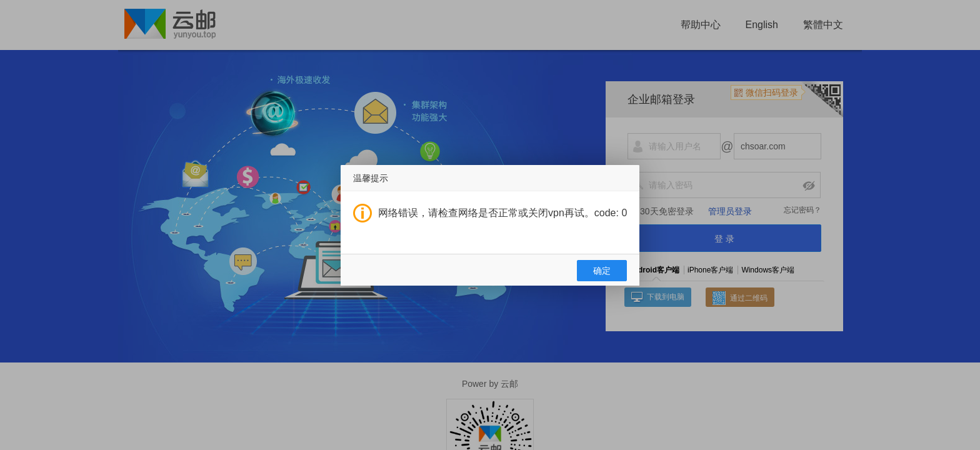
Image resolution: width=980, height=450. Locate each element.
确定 (602, 271)
